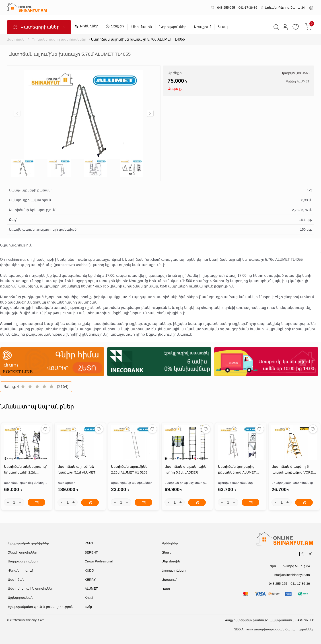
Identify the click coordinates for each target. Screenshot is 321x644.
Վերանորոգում (20, 571)
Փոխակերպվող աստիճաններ (59, 39)
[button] (150, 113)
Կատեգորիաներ (39, 27)
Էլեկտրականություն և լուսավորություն (41, 607)
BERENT (91, 553)
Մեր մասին (142, 27)
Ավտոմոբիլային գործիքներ (31, 589)
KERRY (90, 580)
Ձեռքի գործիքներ (23, 553)
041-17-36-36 (247, 8)
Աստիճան (16, 39)
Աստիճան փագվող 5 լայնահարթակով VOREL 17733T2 (293, 471)
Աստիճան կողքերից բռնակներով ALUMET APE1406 (237, 471)
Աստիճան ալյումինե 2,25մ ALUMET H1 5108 (134, 470)
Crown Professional (98, 562)
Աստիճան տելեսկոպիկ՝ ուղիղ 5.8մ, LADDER (185, 470)
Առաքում (202, 27)
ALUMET (303, 81)
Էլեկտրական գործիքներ (28, 544)
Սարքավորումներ (23, 562)
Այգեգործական (21, 598)
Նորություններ (173, 27)
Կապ (223, 27)
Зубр (88, 607)
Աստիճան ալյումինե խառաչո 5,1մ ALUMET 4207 (76, 471)
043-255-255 (225, 8)
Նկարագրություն (16, 245)
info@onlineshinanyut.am (292, 575)
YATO (89, 544)
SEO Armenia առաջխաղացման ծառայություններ (274, 629)
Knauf (89, 598)
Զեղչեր (115, 26)
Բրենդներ (87, 26)
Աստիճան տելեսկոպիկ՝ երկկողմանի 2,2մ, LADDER (25, 471)
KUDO (89, 571)
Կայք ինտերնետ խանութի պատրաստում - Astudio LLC (270, 620)
